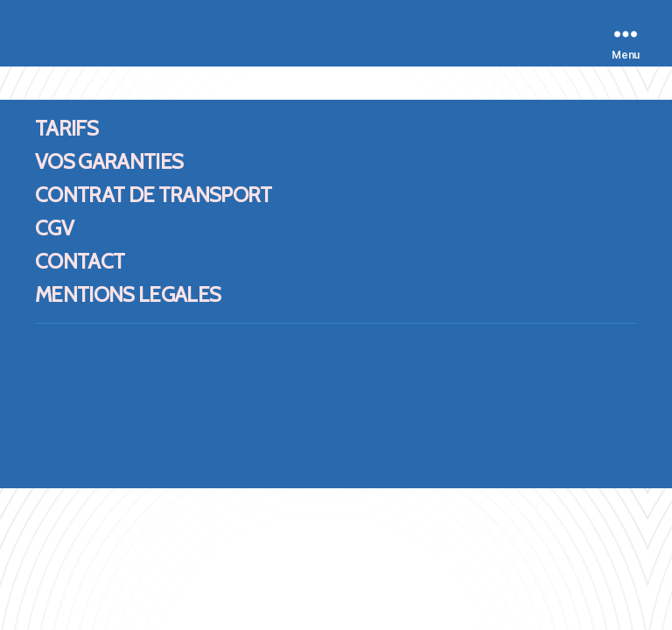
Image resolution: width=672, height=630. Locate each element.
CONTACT (80, 261)
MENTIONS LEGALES (128, 294)
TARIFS (66, 128)
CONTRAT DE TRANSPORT (154, 195)
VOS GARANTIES (109, 161)
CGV (54, 228)
